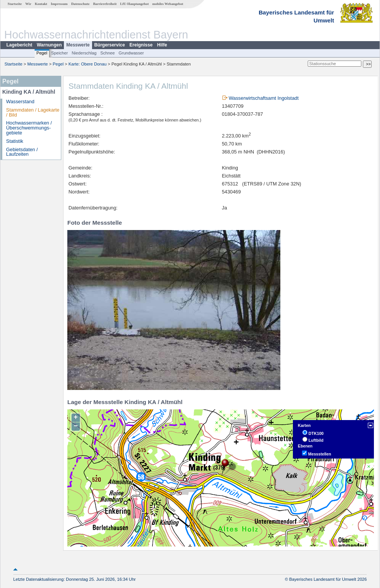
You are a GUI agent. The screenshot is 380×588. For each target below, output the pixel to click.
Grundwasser (131, 53)
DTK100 (316, 433)
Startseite (15, 4)
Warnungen (49, 45)
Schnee (108, 53)
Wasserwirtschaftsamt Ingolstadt (264, 98)
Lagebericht (19, 45)
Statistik (15, 141)
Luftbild (316, 440)
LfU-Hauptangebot (134, 4)
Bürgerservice (110, 45)
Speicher (59, 53)
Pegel (42, 53)
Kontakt (41, 4)
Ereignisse (141, 45)
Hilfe (162, 45)
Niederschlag (84, 53)
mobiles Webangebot (168, 4)
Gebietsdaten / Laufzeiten (22, 152)
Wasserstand (20, 101)
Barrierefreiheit (105, 4)
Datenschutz (80, 4)
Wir (29, 4)
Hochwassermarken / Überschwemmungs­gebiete (29, 128)
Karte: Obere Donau (87, 64)
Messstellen (320, 454)
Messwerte (78, 45)
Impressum (59, 4)
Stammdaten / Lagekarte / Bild (33, 112)
